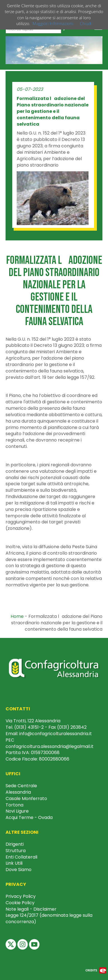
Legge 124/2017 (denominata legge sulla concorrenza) (49, 918)
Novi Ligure (17, 811)
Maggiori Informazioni (53, 23)
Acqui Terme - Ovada (29, 817)
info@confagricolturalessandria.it (56, 734)
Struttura (16, 851)
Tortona (14, 805)
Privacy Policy (21, 896)
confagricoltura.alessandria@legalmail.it (50, 746)
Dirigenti (15, 844)
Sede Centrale (21, 786)
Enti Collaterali (21, 857)
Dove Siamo (19, 870)
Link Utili (14, 863)
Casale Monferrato (26, 799)
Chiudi (86, 23)
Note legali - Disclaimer (31, 909)
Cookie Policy (20, 903)
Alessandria (18, 792)
